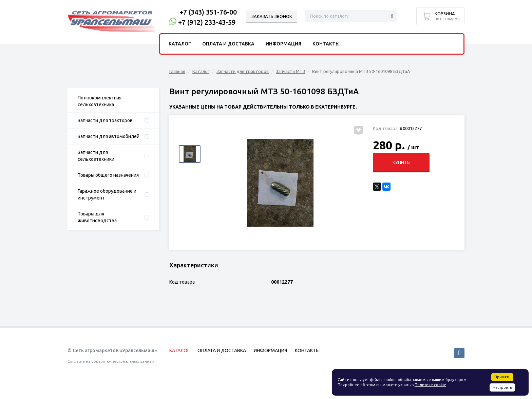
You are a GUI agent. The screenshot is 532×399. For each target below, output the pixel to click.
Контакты (326, 44)
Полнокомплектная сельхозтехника (100, 101)
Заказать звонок (272, 16)
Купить (401, 162)
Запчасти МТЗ (290, 71)
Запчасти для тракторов (105, 120)
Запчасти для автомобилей (109, 136)
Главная (177, 71)
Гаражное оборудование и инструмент (107, 194)
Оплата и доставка (228, 44)
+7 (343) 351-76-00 (208, 12)
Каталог (201, 71)
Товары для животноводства (97, 217)
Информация (283, 44)
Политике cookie (430, 385)
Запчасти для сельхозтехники (96, 156)
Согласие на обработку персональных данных (111, 361)
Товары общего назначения (108, 175)
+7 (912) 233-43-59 (207, 22)
